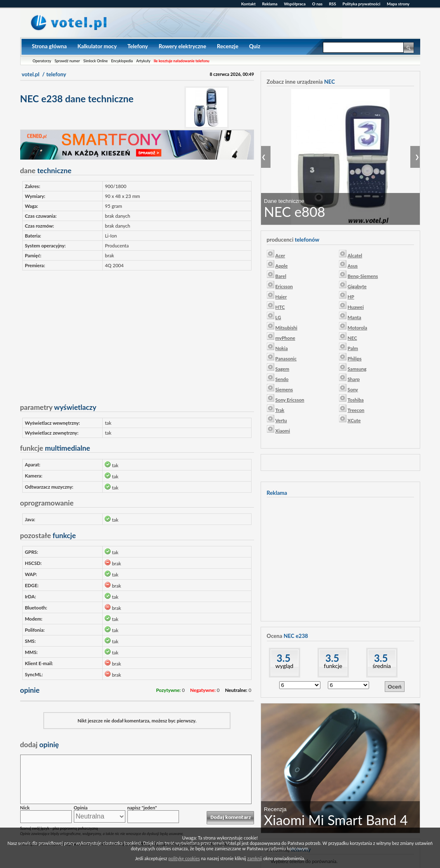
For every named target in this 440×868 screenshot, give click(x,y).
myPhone (285, 338)
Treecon (356, 410)
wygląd (284, 666)
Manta (354, 317)
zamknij (255, 858)
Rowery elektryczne (182, 46)
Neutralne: (236, 690)
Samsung (357, 369)
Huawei (356, 307)
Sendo (282, 379)
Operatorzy (42, 61)
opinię (40, 745)
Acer (280, 255)
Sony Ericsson (290, 400)
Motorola (357, 328)
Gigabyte (357, 286)
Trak (280, 410)
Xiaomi (283, 431)
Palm (353, 348)
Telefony (138, 46)
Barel (281, 276)
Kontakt (248, 4)
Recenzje (228, 46)
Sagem (282, 369)
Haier (281, 297)
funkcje (333, 666)
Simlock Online (95, 61)
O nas (317, 4)
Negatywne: (203, 690)
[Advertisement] (137, 334)
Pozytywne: (168, 690)
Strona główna (49, 46)
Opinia (81, 808)
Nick (25, 808)
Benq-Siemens (363, 276)
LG (278, 317)
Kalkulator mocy (97, 46)
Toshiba (356, 400)
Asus (353, 266)
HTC (280, 307)
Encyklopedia (122, 61)
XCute (354, 420)
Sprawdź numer (67, 61)
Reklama (270, 4)
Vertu (281, 420)
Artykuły (143, 61)
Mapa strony (398, 4)
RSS (333, 4)
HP (351, 297)
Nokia (282, 348)
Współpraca (295, 4)
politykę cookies (184, 858)
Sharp (354, 379)
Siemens (284, 389)
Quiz (255, 46)
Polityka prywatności (362, 4)
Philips (355, 359)
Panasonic (286, 359)
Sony (353, 389)
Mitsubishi (286, 328)
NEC (352, 338)
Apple (282, 266)
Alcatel (355, 255)
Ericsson (284, 286)
